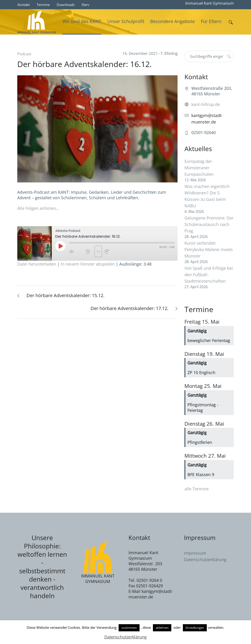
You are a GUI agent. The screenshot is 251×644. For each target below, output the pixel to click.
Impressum (195, 553)
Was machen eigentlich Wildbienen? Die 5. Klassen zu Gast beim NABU (207, 196)
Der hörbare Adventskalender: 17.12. (129, 308)
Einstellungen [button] (195, 628)
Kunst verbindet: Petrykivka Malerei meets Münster (209, 249)
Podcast (24, 54)
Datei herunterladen (37, 264)
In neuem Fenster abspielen (88, 264)
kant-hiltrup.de (206, 104)
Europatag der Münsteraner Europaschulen (199, 168)
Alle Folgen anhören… (38, 208)
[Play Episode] (60, 246)
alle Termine (197, 489)
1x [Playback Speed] (98, 251)
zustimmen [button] (129, 628)
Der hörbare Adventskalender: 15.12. (65, 295)
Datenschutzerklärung (205, 559)
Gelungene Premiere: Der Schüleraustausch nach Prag (209, 224)
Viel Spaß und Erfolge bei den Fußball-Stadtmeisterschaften (209, 275)
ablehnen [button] (162, 628)
